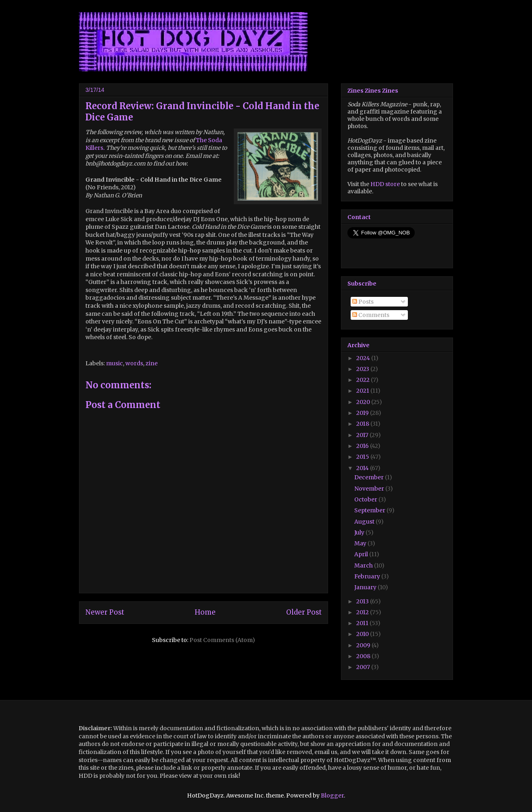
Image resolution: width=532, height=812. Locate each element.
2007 (364, 667)
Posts (363, 302)
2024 (364, 358)
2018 (363, 424)
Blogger (332, 795)
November (370, 489)
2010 (363, 634)
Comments (371, 315)
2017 (363, 435)
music (114, 363)
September (370, 510)
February (368, 576)
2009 (364, 645)
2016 (363, 446)
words (134, 363)
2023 (363, 369)
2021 (363, 391)
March (364, 565)
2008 (364, 656)
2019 (363, 413)
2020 (364, 402)
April (362, 554)
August (365, 522)
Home (205, 612)
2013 (363, 601)
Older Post (304, 612)
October (366, 499)
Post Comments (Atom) (222, 640)
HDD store (385, 184)
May (361, 543)
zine (152, 363)
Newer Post (105, 612)
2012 (363, 612)
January (366, 587)
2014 (363, 468)
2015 (363, 457)
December (370, 477)
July (360, 532)
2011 (363, 623)
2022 (364, 380)
